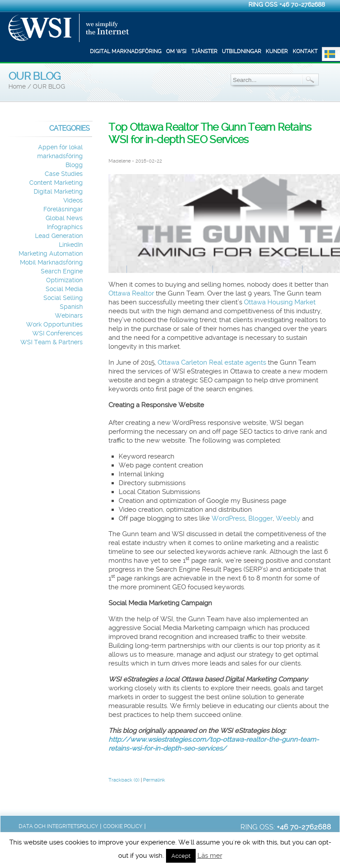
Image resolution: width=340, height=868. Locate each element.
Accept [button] (181, 856)
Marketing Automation (51, 254)
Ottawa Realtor (131, 293)
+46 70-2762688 (302, 4)
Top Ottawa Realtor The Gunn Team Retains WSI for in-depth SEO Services (210, 133)
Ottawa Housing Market (280, 302)
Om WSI (176, 51)
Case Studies (64, 174)
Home (17, 87)
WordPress (228, 518)
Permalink (154, 780)
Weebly (288, 518)
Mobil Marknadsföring (51, 263)
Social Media (64, 289)
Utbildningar (241, 51)
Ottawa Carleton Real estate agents (212, 362)
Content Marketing (56, 183)
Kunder (277, 51)
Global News (64, 218)
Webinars (69, 316)
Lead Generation (59, 236)
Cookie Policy (123, 826)
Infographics (65, 227)
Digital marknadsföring (126, 51)
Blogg (74, 165)
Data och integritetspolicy (58, 826)
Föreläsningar (63, 209)
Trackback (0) (124, 780)
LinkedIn (71, 245)
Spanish (71, 307)
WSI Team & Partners (52, 342)
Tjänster (204, 51)
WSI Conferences (58, 333)
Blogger (261, 518)
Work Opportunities (54, 325)
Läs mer (210, 856)
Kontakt (305, 51)
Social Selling (63, 298)
